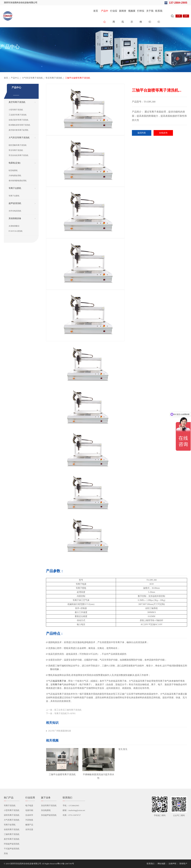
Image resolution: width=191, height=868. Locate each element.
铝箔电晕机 (13, 170)
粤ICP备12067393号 (66, 864)
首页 (96, 11)
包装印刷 (29, 810)
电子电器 (29, 806)
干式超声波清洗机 (12, 849)
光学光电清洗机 (15, 211)
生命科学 (29, 815)
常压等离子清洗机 (54, 78)
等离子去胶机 (15, 188)
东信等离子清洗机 (49, 806)
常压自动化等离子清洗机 (19, 155)
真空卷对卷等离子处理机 (19, 130)
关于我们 (150, 16)
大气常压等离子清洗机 (32, 78)
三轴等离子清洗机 (12, 834)
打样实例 (141, 16)
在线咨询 (163, 133)
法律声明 (172, 864)
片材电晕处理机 (15, 176)
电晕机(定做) (15, 163)
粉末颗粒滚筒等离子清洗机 (19, 125)
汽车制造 (29, 820)
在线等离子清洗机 (12, 829)
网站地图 (161, 864)
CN (179, 16)
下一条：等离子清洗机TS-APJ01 (61, 713)
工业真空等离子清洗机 (18, 115)
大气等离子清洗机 (12, 820)
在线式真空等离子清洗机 (19, 120)
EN (186, 16)
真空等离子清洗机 (17, 102)
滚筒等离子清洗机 (12, 815)
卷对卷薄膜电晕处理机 (18, 181)
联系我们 (159, 16)
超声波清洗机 (15, 203)
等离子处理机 (10, 825)
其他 (6, 853)
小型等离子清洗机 (16, 110)
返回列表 (142, 133)
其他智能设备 (15, 218)
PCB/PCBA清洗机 (16, 231)
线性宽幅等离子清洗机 (18, 145)
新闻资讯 (123, 16)
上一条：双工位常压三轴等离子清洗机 (64, 710)
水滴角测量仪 (14, 226)
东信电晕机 (46, 810)
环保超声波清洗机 (12, 844)
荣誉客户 (183, 864)
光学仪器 (29, 829)
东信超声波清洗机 (49, 815)
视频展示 (132, 16)
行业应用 (114, 16)
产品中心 (105, 16)
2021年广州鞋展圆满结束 (60, 731)
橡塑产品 (29, 825)
